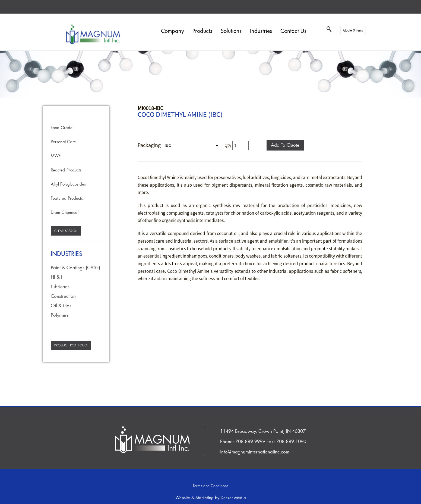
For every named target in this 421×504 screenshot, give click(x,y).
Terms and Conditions (210, 486)
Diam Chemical (65, 213)
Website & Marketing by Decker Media (211, 498)
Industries (261, 31)
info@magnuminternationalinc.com (255, 452)
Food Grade (62, 128)
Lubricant (60, 287)
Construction (63, 296)
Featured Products (67, 198)
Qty (228, 145)
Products (202, 31)
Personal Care (63, 142)
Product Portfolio (71, 345)
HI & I (56, 277)
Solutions (231, 31)
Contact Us (293, 31)
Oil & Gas (61, 306)
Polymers (60, 315)
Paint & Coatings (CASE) (75, 268)
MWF (56, 156)
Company (172, 31)
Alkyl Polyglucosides (68, 184)
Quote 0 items (353, 30)
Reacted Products (66, 170)
